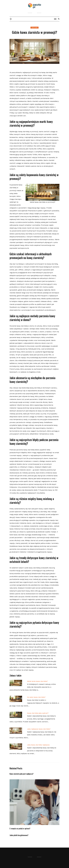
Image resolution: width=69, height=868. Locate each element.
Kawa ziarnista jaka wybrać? (38, 713)
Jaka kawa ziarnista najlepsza (38, 745)
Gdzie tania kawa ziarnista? (37, 681)
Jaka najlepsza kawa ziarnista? (39, 729)
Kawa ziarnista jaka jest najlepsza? (22, 774)
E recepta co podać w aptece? (20, 828)
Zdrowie (34, 28)
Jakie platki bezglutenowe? (19, 835)
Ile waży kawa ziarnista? (36, 697)
